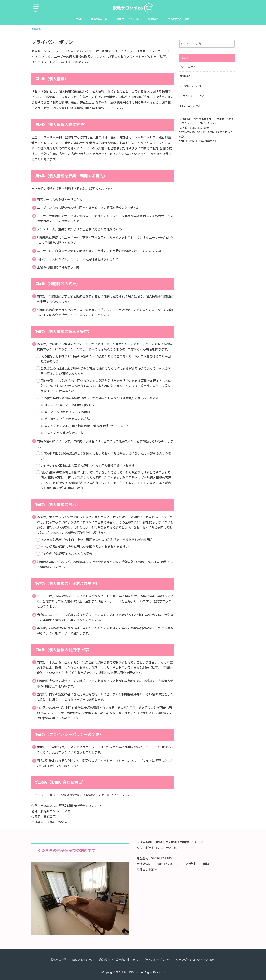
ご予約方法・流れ (179, 19)
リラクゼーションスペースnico (195, 960)
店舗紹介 (153, 19)
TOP (79, 19)
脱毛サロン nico (131, 972)
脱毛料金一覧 (99, 19)
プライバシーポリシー (193, 96)
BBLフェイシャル (127, 19)
